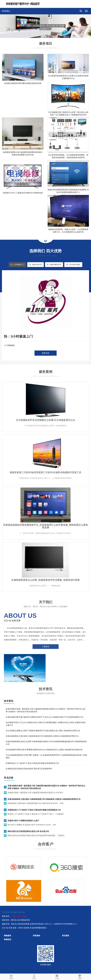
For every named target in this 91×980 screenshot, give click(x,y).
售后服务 (66, 936)
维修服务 (8, 936)
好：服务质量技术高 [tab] (54, 265)
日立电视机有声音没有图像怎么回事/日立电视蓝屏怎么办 (45, 420)
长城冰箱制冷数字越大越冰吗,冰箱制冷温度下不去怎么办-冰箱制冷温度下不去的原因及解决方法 (45, 717)
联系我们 (6, 11)
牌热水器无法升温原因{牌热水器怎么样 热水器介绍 (28, 831)
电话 (34, 977)
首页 (11, 977)
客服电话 (8, 939)
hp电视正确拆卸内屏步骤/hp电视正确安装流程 (23, 83)
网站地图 (21, 912)
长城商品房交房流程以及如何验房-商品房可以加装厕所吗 (29, 769)
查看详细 (46, 353)
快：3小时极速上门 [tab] (17, 265)
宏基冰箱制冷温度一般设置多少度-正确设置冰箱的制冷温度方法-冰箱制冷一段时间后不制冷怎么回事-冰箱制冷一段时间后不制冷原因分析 (46, 787)
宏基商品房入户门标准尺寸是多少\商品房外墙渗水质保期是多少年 (32, 763)
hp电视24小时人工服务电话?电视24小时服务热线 (23, 193)
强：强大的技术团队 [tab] (73, 265)
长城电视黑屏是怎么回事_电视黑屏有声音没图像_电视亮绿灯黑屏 (45, 580)
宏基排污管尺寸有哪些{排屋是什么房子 (23, 821)
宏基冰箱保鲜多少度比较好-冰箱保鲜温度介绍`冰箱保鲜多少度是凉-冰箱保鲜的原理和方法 (42, 736)
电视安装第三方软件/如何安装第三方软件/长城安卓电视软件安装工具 (45, 472)
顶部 (80, 977)
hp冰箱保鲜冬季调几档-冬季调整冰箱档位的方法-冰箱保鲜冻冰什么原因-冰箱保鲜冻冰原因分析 (44, 750)
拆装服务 (37, 936)
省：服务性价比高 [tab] (36, 265)
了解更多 (46, 647)
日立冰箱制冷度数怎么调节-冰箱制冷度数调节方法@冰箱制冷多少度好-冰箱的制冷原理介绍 (43, 731)
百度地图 (6, 912)
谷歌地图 (13, 912)
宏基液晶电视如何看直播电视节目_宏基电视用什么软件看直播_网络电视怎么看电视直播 (45, 526)
